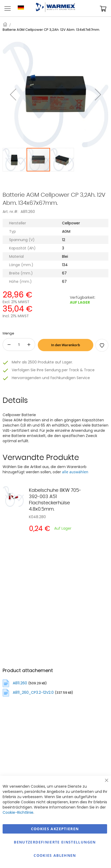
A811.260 (20, 683)
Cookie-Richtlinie (18, 812)
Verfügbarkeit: (83, 297)
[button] (15, 160)
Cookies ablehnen (55, 855)
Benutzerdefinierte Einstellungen (55, 842)
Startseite (5, 24)
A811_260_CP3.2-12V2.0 (33, 692)
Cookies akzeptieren (55, 829)
